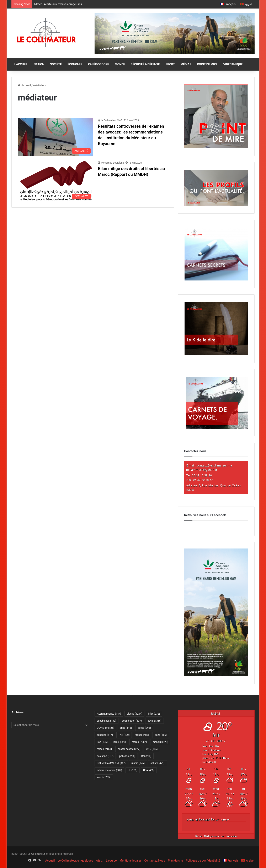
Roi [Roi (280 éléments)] (146, 756)
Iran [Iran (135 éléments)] (102, 742)
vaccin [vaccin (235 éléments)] (104, 777)
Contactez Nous (155, 861)
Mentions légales (131, 861)
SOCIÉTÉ (56, 64)
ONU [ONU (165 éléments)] (152, 749)
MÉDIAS (186, 64)
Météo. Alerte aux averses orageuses (58, 4)
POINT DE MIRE (207, 64)
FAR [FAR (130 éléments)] (124, 735)
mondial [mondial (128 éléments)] (160, 742)
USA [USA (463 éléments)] (149, 770)
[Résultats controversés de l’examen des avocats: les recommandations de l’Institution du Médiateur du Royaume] (55, 137)
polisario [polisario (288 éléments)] (127, 756)
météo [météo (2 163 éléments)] (104, 749)
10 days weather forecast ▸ (216, 836)
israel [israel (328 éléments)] (120, 742)
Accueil (24, 85)
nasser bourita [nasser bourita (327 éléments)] (129, 749)
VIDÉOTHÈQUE (233, 64)
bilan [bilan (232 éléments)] (154, 714)
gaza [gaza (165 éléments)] (161, 735)
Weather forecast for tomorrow (208, 819)
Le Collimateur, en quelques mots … (80, 861)
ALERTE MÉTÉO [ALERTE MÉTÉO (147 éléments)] (109, 714)
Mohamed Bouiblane (112, 163)
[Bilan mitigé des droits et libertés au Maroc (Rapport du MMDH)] (55, 181)
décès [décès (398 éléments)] (144, 728)
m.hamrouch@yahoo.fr (202, 470)
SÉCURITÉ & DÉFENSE (145, 64)
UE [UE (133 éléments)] (133, 770)
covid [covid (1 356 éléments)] (155, 721)
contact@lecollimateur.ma (214, 465)
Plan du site (175, 861)
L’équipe (111, 861)
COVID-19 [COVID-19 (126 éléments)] (105, 728)
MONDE (120, 64)
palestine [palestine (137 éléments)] (105, 756)
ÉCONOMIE (75, 64)
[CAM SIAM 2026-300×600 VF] (216, 675)
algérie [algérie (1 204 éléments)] (134, 714)
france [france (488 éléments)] (142, 735)
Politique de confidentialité (203, 861)
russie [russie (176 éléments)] (138, 763)
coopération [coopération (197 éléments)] (132, 721)
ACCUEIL (21, 64)
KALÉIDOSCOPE (98, 64)
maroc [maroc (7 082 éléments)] (139, 742)
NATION (39, 64)
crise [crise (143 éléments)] (126, 728)
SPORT (170, 64)
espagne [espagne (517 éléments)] (105, 735)
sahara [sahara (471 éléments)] (158, 763)
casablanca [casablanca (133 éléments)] (107, 721)
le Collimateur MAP (112, 120)
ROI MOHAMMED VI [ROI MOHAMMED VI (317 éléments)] (111, 763)
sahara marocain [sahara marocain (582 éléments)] (109, 770)
